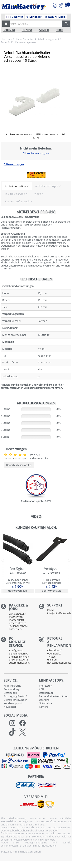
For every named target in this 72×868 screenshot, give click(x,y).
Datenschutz (46, 693)
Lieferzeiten (10, 693)
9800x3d (9, 30)
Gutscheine (45, 703)
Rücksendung (11, 689)
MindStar (34, 17)
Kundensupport (13, 703)
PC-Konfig (15, 17)
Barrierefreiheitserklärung (54, 696)
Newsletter (10, 707)
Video (38, 194)
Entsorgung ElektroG (15, 696)
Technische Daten (15, 194)
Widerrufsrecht (12, 686)
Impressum (46, 686)
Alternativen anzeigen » (36, 153)
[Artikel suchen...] (35, 24)
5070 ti (44, 30)
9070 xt (27, 30)
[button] (6, 24)
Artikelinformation (15, 186)
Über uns (44, 700)
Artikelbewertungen (47, 186)
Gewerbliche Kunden (15, 700)
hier (55, 846)
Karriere (43, 707)
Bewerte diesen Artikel (19, 465)
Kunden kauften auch (17, 201)
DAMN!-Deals (55, 17)
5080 (59, 30)
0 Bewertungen (14, 164)
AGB (41, 689)
